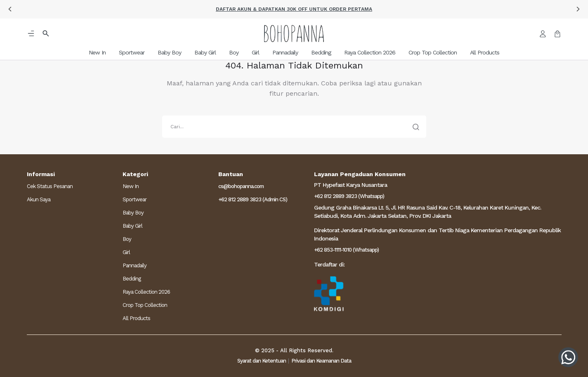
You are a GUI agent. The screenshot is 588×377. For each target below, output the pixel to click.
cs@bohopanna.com (241, 186)
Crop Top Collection (145, 305)
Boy (127, 239)
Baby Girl (132, 226)
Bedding (132, 279)
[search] (294, 127)
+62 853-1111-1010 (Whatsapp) (346, 250)
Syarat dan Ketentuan (262, 361)
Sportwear (135, 199)
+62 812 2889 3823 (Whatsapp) (349, 196)
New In (131, 186)
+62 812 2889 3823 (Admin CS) (253, 199)
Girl (126, 252)
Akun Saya (39, 199)
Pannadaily (135, 265)
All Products (136, 318)
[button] (10, 9)
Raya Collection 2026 (146, 292)
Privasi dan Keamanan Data (321, 361)
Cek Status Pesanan (50, 186)
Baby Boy (133, 213)
